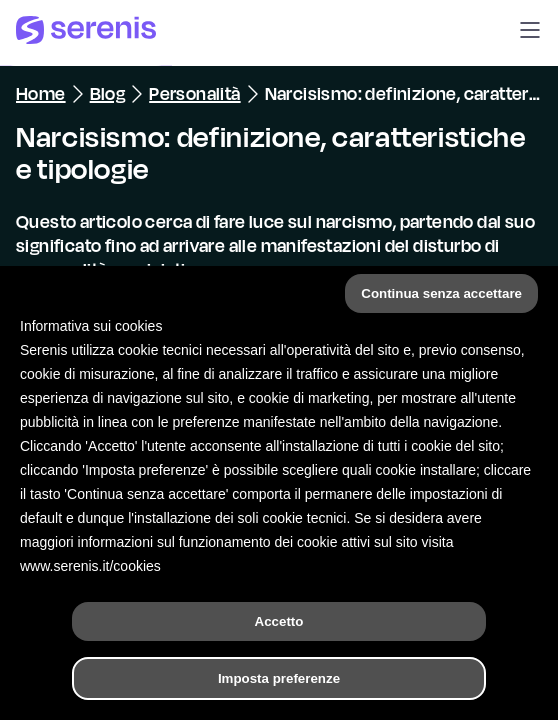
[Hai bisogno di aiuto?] (279, 688)
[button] (530, 33)
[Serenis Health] (86, 33)
